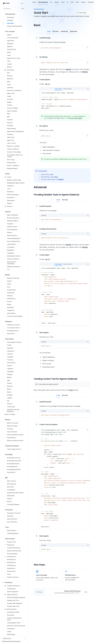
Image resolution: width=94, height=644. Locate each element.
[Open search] (14, 9)
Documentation (43, 3)
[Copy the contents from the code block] (87, 48)
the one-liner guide (76, 118)
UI (67, 3)
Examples (91, 3)
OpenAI (68, 69)
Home (34, 3)
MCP (77, 3)
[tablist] (63, 89)
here (56, 177)
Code (63, 3)
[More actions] (89, 13)
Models (85, 72)
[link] (48, 576)
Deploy (83, 3)
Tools (72, 3)
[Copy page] (81, 13)
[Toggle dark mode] (23, 3)
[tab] (49, 31)
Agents (57, 3)
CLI (51, 3)
